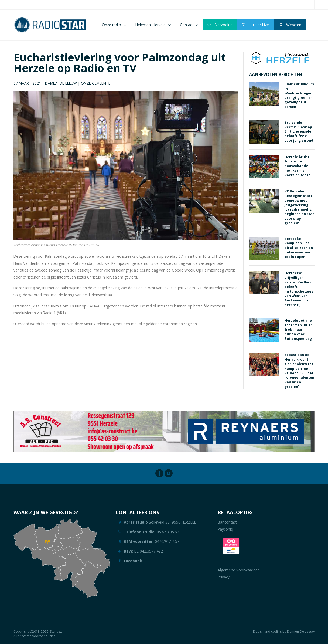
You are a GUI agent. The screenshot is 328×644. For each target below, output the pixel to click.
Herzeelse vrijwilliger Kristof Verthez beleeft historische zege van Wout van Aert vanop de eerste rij (299, 289)
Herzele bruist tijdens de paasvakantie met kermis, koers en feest (297, 166)
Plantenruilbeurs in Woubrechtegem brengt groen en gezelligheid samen (299, 95)
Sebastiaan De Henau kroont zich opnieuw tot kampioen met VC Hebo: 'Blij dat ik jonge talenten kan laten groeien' (299, 371)
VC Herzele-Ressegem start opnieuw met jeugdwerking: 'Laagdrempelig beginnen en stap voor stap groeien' (300, 207)
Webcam (290, 25)
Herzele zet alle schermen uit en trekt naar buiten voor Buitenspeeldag (299, 330)
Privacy (224, 577)
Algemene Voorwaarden (239, 570)
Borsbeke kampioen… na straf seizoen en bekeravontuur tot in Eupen (299, 248)
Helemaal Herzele (151, 25)
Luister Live (255, 25)
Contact (186, 25)
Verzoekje (220, 25)
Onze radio (112, 25)
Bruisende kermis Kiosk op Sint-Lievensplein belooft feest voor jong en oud (300, 131)
